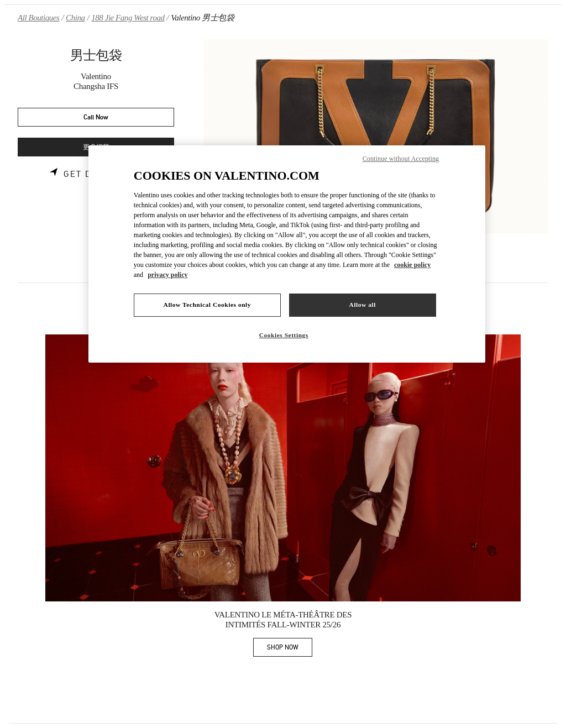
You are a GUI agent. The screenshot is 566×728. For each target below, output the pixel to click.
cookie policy (412, 265)
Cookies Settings (284, 335)
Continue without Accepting (401, 159)
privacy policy (167, 275)
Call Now (96, 117)
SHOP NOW (290, 649)
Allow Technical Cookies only (207, 305)
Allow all (363, 305)
